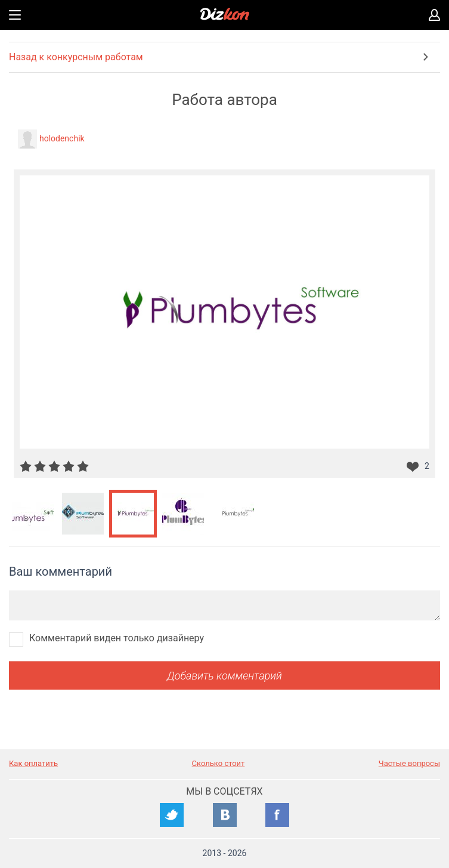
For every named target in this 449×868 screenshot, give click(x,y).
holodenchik (62, 138)
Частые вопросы (409, 763)
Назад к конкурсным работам (76, 57)
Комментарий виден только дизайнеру (117, 638)
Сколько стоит (219, 763)
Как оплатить (33, 763)
